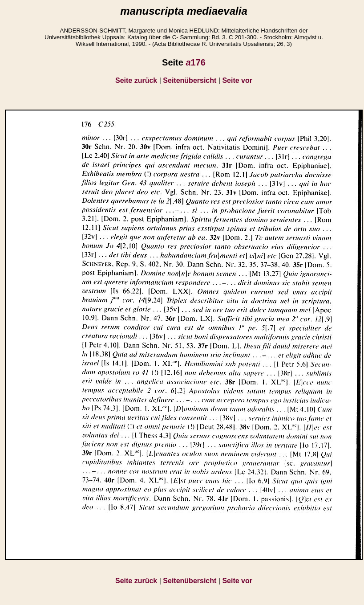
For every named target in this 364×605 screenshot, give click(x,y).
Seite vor (237, 80)
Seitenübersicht (190, 80)
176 (196, 62)
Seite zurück (136, 80)
